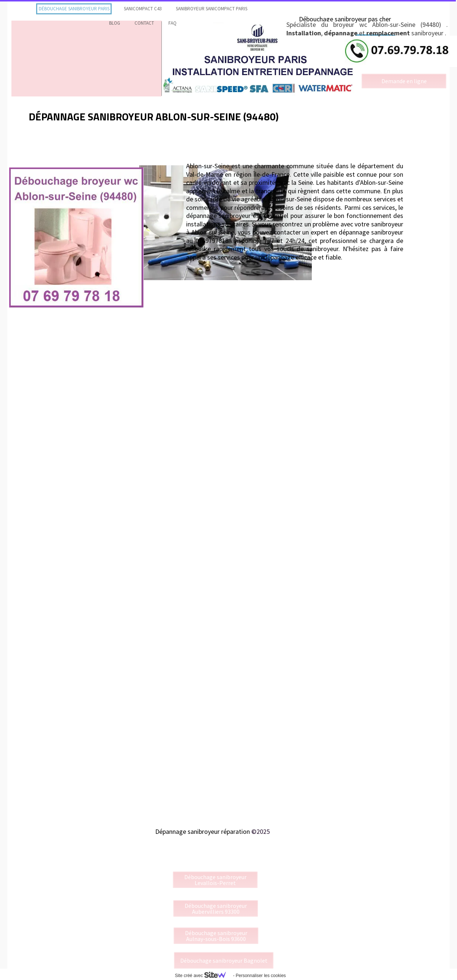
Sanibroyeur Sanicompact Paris (212, 9)
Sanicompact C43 (143, 9)
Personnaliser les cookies (261, 976)
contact (144, 23)
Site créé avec (203, 976)
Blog (115, 23)
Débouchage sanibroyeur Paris (74, 9)
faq (172, 23)
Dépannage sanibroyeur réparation (203, 831)
